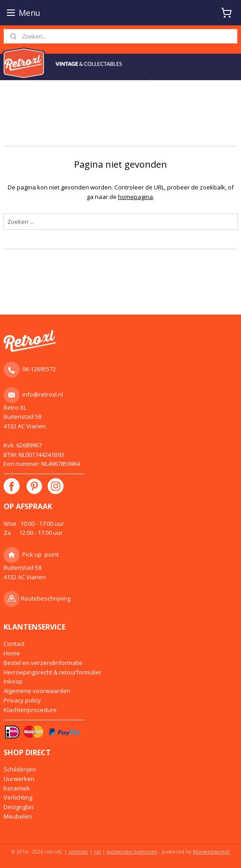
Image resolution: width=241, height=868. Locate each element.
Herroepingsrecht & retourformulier (53, 672)
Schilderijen (20, 769)
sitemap (78, 851)
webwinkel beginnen (132, 851)
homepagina (135, 197)
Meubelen (18, 816)
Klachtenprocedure (30, 710)
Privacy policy (22, 700)
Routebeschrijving (46, 598)
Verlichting (18, 797)
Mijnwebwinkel (211, 851)
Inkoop (13, 681)
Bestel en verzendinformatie (43, 663)
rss (97, 851)
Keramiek (17, 788)
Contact (14, 644)
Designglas (19, 807)
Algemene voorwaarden (37, 691)
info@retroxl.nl (43, 394)
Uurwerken (19, 779)
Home (12, 653)
